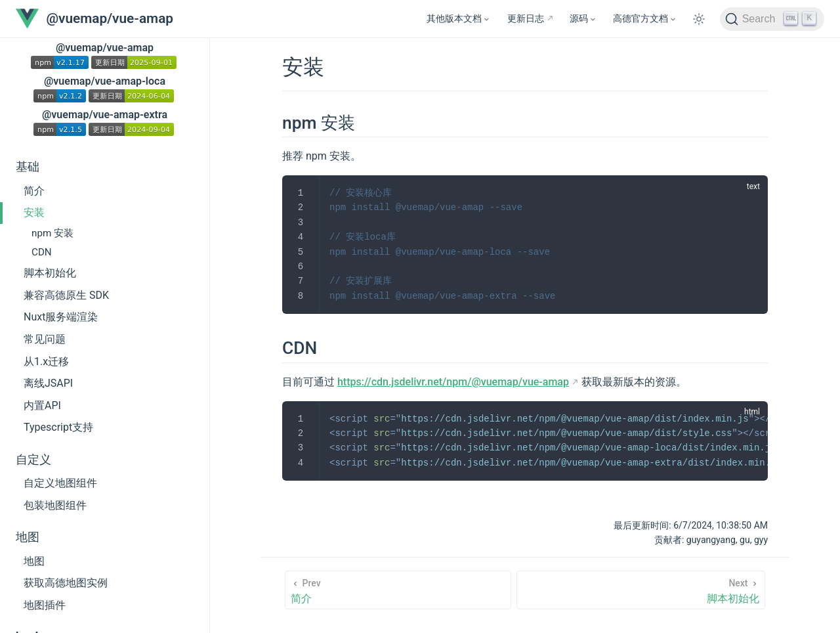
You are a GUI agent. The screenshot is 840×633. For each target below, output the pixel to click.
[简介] (398, 590)
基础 (28, 167)
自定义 (33, 460)
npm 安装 (52, 233)
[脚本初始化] (641, 590)
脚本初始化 (50, 273)
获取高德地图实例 (66, 583)
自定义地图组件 (60, 483)
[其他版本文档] (459, 19)
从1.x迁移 (46, 361)
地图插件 (45, 605)
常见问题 (45, 339)
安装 (34, 212)
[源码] (583, 19)
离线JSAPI (48, 383)
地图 (28, 537)
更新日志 (526, 19)
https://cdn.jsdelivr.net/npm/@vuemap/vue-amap (453, 382)
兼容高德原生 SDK (66, 295)
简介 (34, 191)
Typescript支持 (58, 427)
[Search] (772, 19)
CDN (42, 252)
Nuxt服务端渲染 (61, 317)
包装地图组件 (55, 505)
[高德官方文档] (645, 19)
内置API (42, 405)
